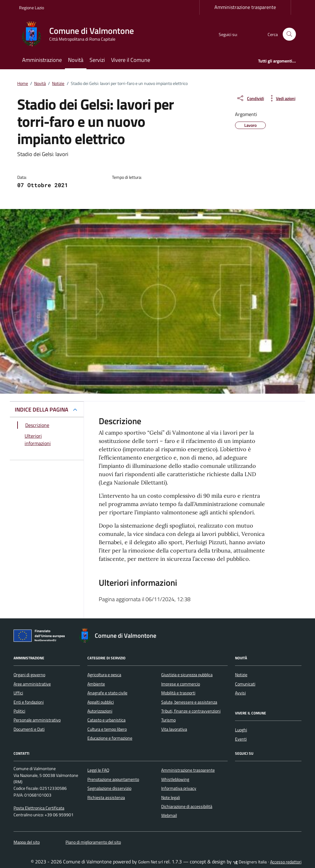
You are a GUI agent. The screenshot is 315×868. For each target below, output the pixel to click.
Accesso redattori (286, 862)
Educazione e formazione (110, 738)
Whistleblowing (175, 779)
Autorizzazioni (100, 711)
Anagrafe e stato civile (107, 693)
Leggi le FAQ (98, 770)
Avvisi (240, 693)
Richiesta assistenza (106, 798)
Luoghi (241, 730)
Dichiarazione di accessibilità (187, 806)
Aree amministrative (32, 684)
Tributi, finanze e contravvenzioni (191, 711)
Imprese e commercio (181, 684)
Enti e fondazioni (29, 702)
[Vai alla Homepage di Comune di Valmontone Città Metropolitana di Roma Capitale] (80, 34)
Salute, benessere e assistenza (189, 702)
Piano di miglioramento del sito (93, 842)
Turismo (168, 720)
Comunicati (245, 684)
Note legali (171, 798)
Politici (19, 711)
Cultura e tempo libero (107, 729)
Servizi (97, 60)
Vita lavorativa (174, 729)
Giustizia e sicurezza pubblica (187, 675)
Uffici (18, 693)
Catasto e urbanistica (106, 720)
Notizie (241, 675)
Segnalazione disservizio (109, 788)
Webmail (169, 815)
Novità (76, 60)
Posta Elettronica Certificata (39, 808)
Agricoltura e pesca (104, 675)
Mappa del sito (27, 842)
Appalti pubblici (101, 702)
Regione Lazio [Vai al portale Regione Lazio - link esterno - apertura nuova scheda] (32, 8)
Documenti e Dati (29, 729)
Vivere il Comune (131, 60)
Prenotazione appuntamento (113, 779)
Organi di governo (29, 675)
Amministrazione (42, 60)
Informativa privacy (179, 788)
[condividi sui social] (250, 98)
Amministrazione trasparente (245, 7)
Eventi (241, 739)
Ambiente (96, 684)
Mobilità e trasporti (178, 693)
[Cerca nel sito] (289, 34)
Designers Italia (250, 862)
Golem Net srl (150, 862)
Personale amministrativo (37, 720)
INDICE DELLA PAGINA (42, 410)
